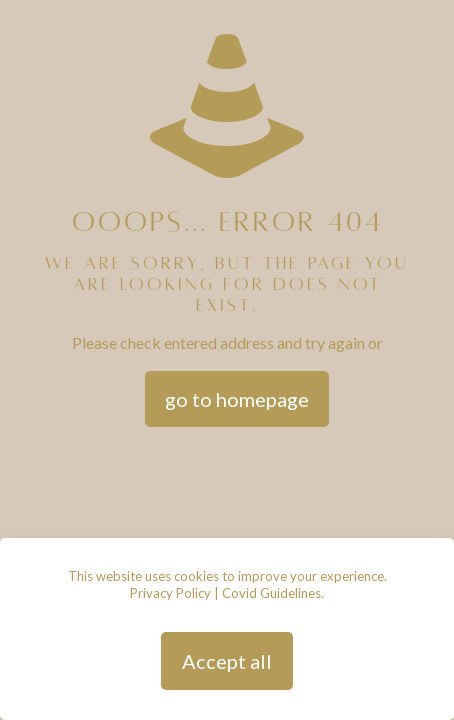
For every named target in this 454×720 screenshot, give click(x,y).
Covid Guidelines (271, 593)
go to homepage (237, 399)
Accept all (227, 661)
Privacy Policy (170, 593)
